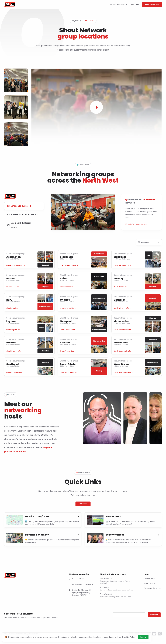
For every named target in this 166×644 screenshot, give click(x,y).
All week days (149, 242)
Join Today (135, 5)
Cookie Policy (129, 637)
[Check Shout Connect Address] (81, 593)
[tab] (24, 206)
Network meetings (119, 5)
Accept (143, 637)
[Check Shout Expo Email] (81, 585)
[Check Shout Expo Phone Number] (81, 579)
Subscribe (154, 615)
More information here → (136, 224)
